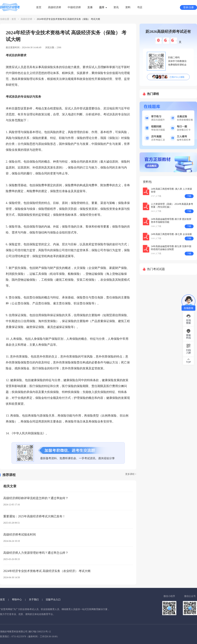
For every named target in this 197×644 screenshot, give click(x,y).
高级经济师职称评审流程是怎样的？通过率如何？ (36, 498)
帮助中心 (17, 600)
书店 (140, 7)
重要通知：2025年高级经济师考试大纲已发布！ (34, 516)
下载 (189, 196)
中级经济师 (74, 7)
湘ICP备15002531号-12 (40, 632)
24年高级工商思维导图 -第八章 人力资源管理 (171, 190)
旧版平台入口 (53, 600)
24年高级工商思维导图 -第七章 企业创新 (171, 234)
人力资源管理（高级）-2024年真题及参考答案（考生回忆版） (172, 206)
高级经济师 (55, 7)
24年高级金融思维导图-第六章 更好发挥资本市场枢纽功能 (171, 221)
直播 (90, 7)
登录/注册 (188, 7)
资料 (128, 7)
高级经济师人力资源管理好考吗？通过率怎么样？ (36, 553)
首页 (39, 7)
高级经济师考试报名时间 (20, 535)
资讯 (116, 7)
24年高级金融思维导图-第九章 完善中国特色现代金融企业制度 (171, 248)
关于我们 (34, 600)
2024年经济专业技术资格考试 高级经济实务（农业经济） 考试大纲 (47, 571)
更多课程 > (131, 474)
